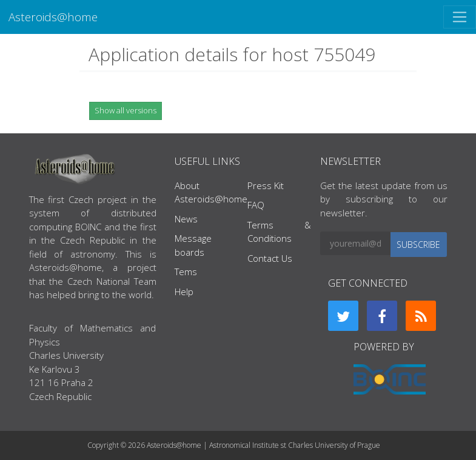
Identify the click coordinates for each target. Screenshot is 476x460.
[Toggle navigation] (460, 17)
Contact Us (270, 258)
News (186, 219)
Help (184, 292)
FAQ (256, 205)
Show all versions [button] (126, 110)
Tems (186, 272)
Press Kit (266, 185)
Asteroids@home (53, 17)
